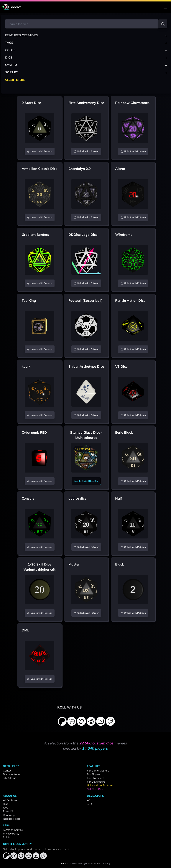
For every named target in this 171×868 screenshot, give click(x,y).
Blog (6, 804)
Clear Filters (15, 80)
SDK (90, 804)
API (89, 800)
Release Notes (12, 819)
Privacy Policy (11, 834)
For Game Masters (98, 771)
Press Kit (8, 811)
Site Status (10, 778)
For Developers (96, 782)
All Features (10, 800)
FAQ (6, 808)
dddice (65, 863)
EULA (6, 837)
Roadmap (9, 815)
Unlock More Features (100, 785)
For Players (94, 774)
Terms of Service (13, 830)
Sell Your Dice (95, 789)
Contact (8, 771)
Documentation (12, 774)
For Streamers (96, 778)
